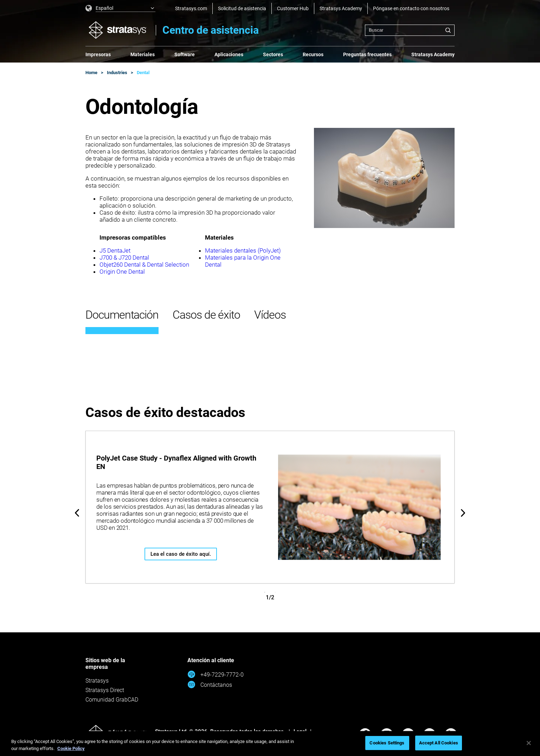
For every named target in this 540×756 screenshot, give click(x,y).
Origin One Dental (122, 272)
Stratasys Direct (105, 690)
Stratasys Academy (341, 8)
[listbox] (121, 8)
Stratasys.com (191, 8)
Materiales (143, 54)
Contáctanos (210, 685)
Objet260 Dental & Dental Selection (144, 265)
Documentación (122, 315)
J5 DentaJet (115, 250)
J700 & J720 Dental (124, 258)
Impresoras (98, 54)
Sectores (273, 54)
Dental (143, 73)
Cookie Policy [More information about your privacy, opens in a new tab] (71, 748)
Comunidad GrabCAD (112, 700)
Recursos (313, 54)
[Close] (529, 743)
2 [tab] (275, 592)
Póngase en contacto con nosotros (411, 8)
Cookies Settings (387, 743)
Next (463, 513)
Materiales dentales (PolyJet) (243, 250)
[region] (270, 744)
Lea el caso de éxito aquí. (181, 554)
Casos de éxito (206, 315)
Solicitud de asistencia (242, 8)
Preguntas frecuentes (367, 54)
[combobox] (410, 30)
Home (91, 73)
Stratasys (97, 681)
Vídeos (270, 315)
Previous (77, 513)
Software (185, 54)
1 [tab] (265, 592)
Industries (117, 73)
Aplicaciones (229, 54)
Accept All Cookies (439, 743)
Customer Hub (293, 8)
